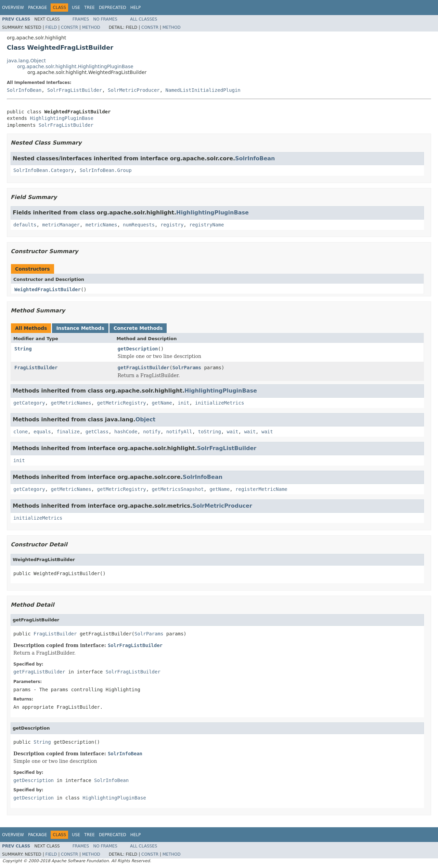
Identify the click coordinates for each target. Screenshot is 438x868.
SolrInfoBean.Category (44, 170)
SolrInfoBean (24, 90)
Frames (81, 19)
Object (146, 419)
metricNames (101, 225)
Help (136, 8)
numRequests (139, 225)
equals (42, 432)
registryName (207, 225)
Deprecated (113, 8)
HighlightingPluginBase (61, 118)
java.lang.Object (26, 61)
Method (91, 27)
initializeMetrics (220, 403)
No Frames (105, 19)
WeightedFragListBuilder (48, 289)
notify (152, 432)
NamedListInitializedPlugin (203, 90)
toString (210, 432)
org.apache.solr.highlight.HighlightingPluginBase (75, 66)
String (23, 349)
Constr (69, 27)
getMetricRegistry (121, 403)
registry (172, 225)
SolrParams (187, 368)
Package (37, 8)
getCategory (29, 403)
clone (21, 432)
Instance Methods (80, 328)
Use (76, 8)
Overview (13, 8)
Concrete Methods (138, 328)
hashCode (126, 432)
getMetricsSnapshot (178, 489)
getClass (97, 432)
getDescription (138, 349)
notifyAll (179, 432)
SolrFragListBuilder (75, 90)
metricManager (61, 225)
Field (51, 27)
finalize (68, 432)
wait (233, 432)
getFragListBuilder (144, 368)
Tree (89, 8)
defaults (25, 225)
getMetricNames (71, 403)
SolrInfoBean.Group (106, 170)
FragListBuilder (36, 368)
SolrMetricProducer (134, 90)
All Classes (144, 19)
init (183, 403)
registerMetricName (261, 489)
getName (162, 403)
